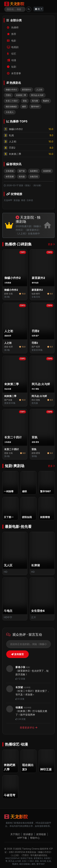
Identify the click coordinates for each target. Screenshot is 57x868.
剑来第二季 (15, 154)
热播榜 (13, 27)
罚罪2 (12, 148)
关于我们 (15, 834)
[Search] (15, 9)
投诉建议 (28, 834)
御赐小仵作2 (16, 129)
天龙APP (8, 200)
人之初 (13, 142)
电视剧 (13, 47)
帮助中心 (35, 838)
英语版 (17, 200)
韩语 (23, 200)
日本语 (30, 200)
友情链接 (41, 834)
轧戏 (11, 135)
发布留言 (17, 654)
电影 (12, 41)
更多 (51, 244)
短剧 (12, 67)
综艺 (12, 54)
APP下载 (22, 838)
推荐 (12, 34)
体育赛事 (14, 73)
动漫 (12, 60)
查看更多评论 (28, 728)
